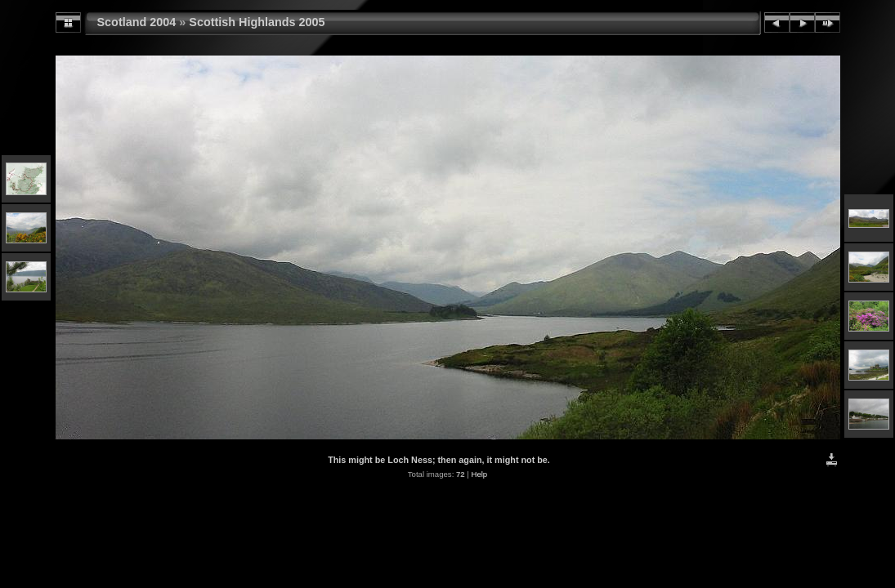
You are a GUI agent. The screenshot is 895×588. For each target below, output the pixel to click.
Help (479, 474)
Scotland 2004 (137, 22)
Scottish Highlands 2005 (257, 22)
